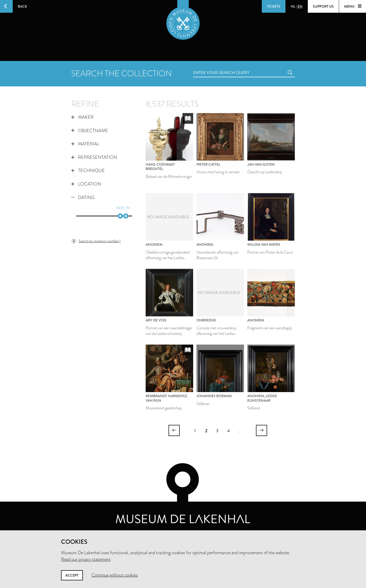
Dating (83, 197)
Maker (82, 117)
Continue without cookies (115, 575)
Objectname (90, 131)
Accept (72, 575)
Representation (94, 157)
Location (86, 184)
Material (85, 144)
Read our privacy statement (86, 559)
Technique (88, 171)
